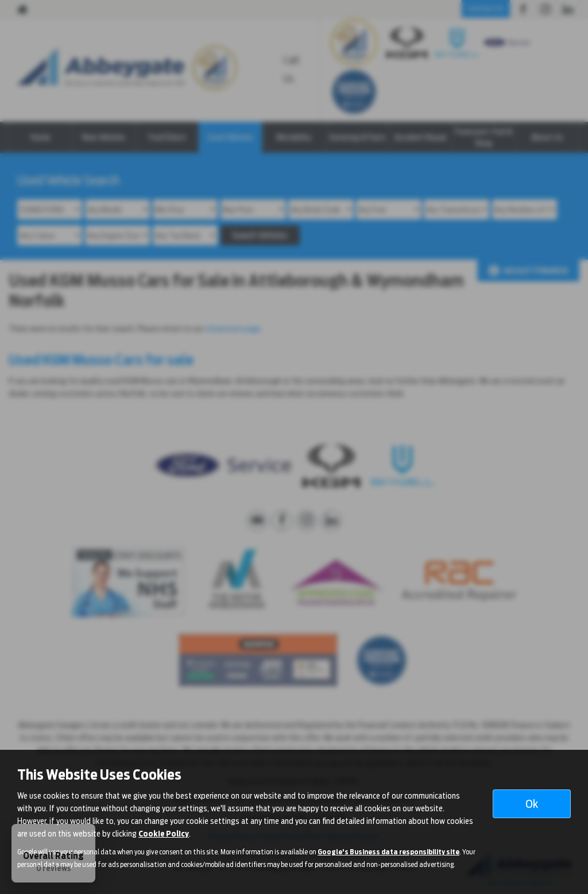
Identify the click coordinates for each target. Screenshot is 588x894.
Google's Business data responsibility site (388, 852)
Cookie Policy (164, 834)
